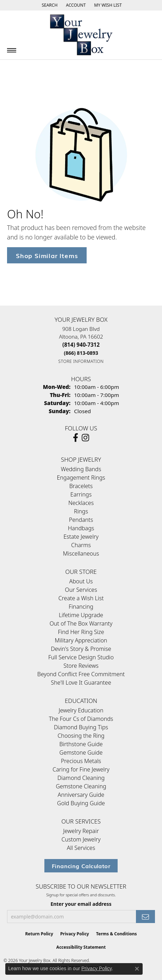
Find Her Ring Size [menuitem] (81, 632)
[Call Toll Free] (81, 353)
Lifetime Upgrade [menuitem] (81, 615)
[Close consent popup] (137, 969)
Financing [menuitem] (81, 607)
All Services (81, 848)
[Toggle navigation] (12, 50)
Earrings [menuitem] (81, 494)
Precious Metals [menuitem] (81, 761)
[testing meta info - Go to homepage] (81, 35)
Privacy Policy (75, 934)
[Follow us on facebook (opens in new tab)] (76, 438)
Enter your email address (81, 904)
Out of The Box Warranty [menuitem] (81, 623)
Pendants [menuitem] (81, 520)
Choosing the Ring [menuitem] (81, 736)
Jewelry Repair (81, 831)
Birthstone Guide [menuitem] (81, 744)
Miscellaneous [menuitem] (81, 553)
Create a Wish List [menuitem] (81, 598)
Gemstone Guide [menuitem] (81, 752)
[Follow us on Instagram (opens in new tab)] (85, 438)
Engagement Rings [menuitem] (81, 478)
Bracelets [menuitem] (81, 486)
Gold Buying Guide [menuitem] (81, 803)
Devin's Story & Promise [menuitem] (81, 649)
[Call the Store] (81, 345)
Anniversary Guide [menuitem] (81, 795)
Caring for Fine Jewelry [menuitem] (81, 769)
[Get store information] (81, 361)
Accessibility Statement (81, 947)
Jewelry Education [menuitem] (81, 710)
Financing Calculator (81, 866)
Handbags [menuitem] (81, 528)
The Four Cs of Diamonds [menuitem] (81, 719)
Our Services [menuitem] (81, 590)
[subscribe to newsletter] (145, 917)
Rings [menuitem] (81, 511)
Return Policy (39, 934)
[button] (49, 5)
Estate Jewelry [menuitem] (81, 537)
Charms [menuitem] (81, 545)
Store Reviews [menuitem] (81, 666)
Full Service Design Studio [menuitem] (81, 657)
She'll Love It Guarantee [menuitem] (81, 683)
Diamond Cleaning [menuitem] (81, 778)
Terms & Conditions (117, 934)
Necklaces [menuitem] (81, 503)
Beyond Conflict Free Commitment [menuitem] (81, 674)
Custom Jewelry (81, 839)
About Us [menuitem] (81, 581)
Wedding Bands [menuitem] (81, 469)
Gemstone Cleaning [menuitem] (81, 786)
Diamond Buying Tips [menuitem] (81, 727)
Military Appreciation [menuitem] (81, 640)
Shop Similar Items (47, 255)
